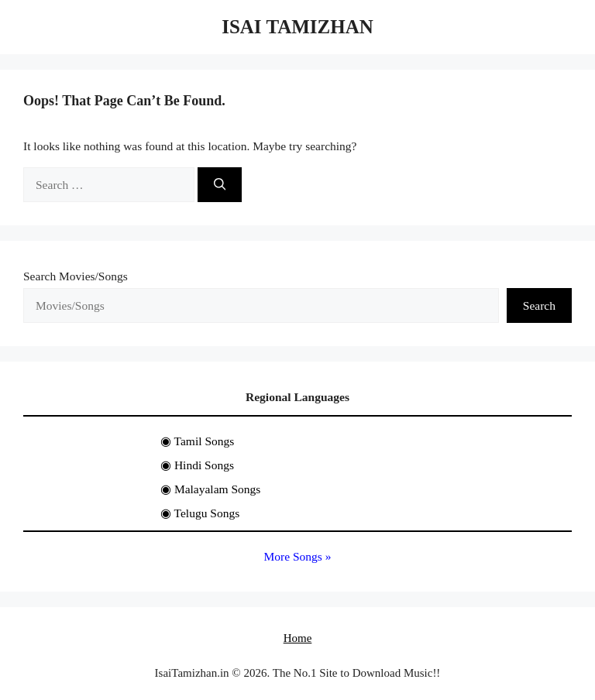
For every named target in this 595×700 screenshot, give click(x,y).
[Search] (220, 185)
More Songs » (298, 556)
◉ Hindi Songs (197, 465)
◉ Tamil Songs (197, 441)
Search (539, 305)
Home (298, 638)
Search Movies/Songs (76, 276)
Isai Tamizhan (297, 27)
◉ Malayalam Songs (210, 489)
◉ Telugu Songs (200, 513)
